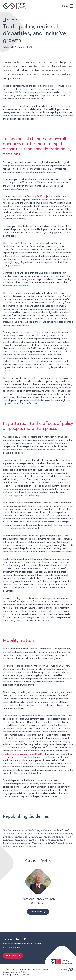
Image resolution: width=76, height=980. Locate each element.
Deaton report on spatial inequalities (21, 754)
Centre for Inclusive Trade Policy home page (15, 6)
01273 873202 (25, 974)
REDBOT (71, 970)
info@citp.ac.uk (10, 974)
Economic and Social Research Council (63, 959)
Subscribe (11, 956)
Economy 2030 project (38, 196)
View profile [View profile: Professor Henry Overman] (36, 912)
